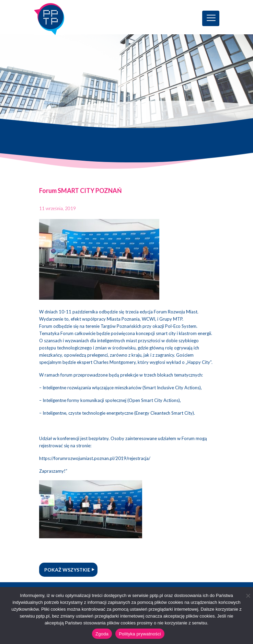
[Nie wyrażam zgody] (248, 596)
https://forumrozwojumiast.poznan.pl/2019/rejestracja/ (95, 458)
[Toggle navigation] (211, 18)
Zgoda (102, 634)
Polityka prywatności (140, 634)
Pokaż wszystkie (67, 570)
